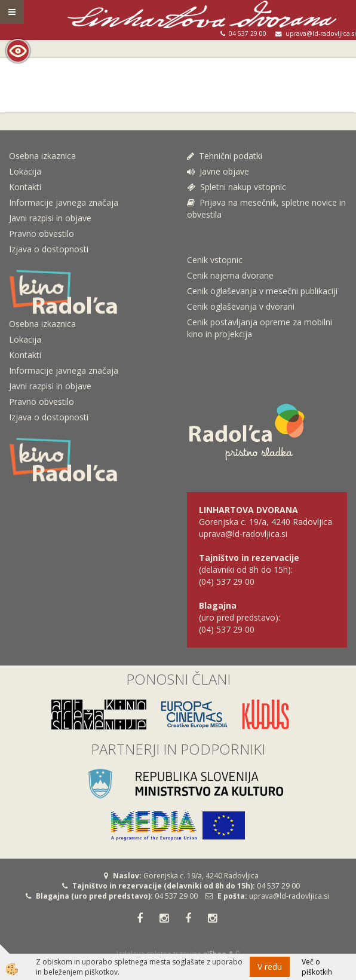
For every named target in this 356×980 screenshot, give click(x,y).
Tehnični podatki (226, 156)
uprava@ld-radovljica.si (289, 896)
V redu (270, 967)
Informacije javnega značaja (64, 202)
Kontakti (25, 187)
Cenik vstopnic (215, 260)
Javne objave (218, 171)
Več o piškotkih (317, 967)
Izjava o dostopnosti (49, 249)
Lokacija (25, 171)
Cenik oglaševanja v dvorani (241, 306)
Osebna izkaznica (42, 156)
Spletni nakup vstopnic (237, 187)
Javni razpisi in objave (50, 218)
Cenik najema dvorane (230, 275)
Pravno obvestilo (42, 233)
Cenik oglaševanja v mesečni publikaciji (262, 291)
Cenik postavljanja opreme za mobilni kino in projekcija (260, 328)
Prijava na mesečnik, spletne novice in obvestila (266, 208)
